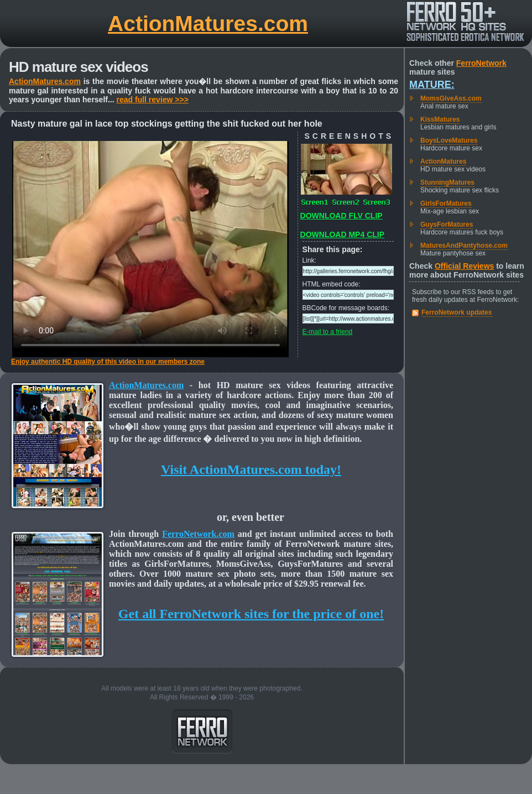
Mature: (432, 85)
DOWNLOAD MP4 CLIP (342, 234)
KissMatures (440, 119)
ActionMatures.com (208, 23)
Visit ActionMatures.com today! (251, 469)
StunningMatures (447, 182)
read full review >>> (153, 100)
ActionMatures (443, 161)
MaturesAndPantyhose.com (464, 245)
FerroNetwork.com (198, 534)
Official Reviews (464, 266)
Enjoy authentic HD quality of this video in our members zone (108, 362)
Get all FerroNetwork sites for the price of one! (251, 614)
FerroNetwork (481, 63)
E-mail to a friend (328, 332)
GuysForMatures (447, 224)
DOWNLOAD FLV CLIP (341, 216)
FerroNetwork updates (457, 312)
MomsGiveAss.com (451, 98)
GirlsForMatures (446, 203)
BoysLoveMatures (449, 140)
